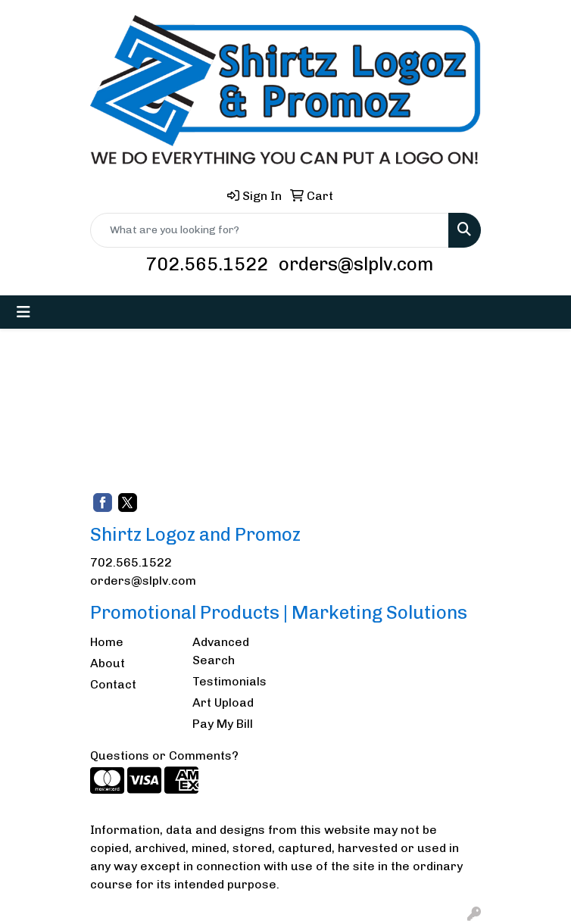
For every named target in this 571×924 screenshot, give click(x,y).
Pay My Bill (223, 724)
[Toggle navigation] (23, 312)
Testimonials (229, 681)
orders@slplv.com (356, 264)
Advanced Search (221, 651)
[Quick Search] (270, 230)
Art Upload (223, 702)
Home (107, 642)
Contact (113, 684)
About (108, 663)
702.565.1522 (207, 264)
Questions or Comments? (164, 755)
